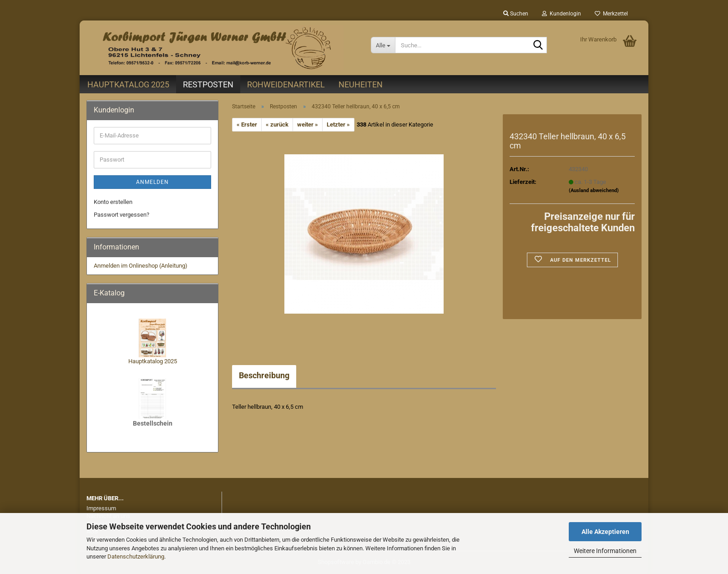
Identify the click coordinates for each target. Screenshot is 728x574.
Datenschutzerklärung (136, 556)
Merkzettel (611, 14)
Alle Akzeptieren (605, 532)
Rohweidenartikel (286, 84)
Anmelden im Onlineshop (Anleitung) (141, 266)
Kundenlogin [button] (561, 14)
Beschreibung (264, 375)
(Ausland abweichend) (594, 190)
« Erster (247, 124)
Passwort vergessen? (121, 215)
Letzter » (338, 124)
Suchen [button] (516, 14)
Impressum (101, 508)
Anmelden (152, 182)
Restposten (208, 84)
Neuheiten (361, 84)
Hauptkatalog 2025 (128, 84)
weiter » (308, 124)
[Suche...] (383, 45)
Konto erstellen (113, 202)
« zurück (277, 124)
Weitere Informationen (605, 551)
